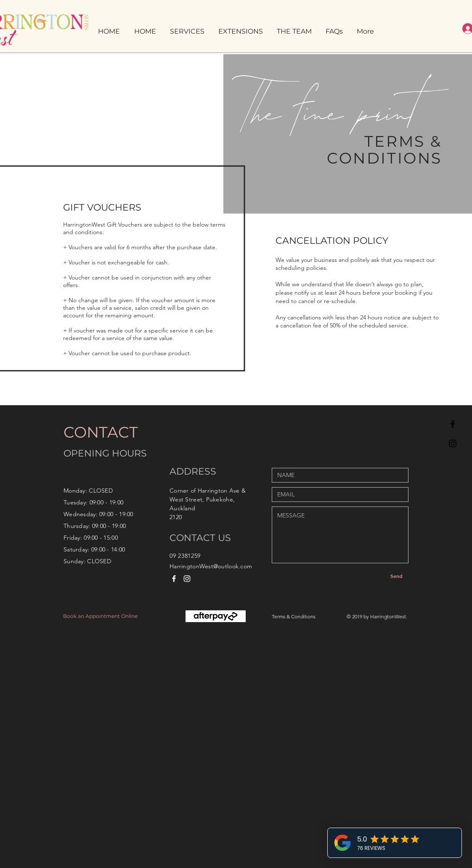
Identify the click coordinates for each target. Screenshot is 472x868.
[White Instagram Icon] (187, 579)
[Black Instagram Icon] (453, 443)
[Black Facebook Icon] (453, 424)
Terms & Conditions (294, 616)
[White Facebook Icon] (174, 579)
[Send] (396, 576)
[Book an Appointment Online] (105, 616)
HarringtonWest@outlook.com (211, 566)
